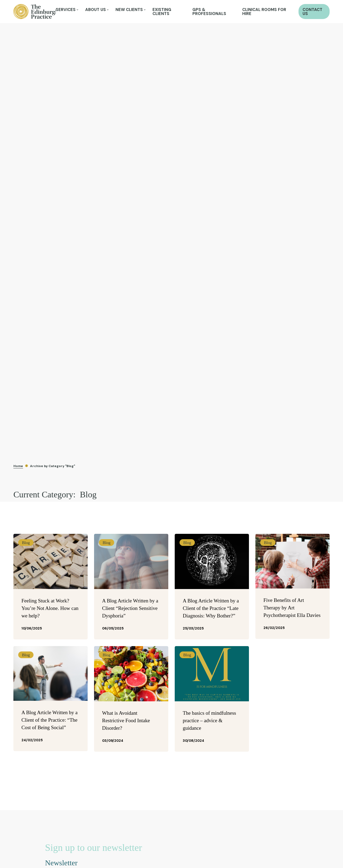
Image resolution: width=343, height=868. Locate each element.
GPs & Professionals (209, 12)
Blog (26, 543)
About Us (96, 10)
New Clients (129, 10)
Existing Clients (162, 12)
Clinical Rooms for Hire (264, 12)
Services (66, 10)
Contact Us (312, 12)
